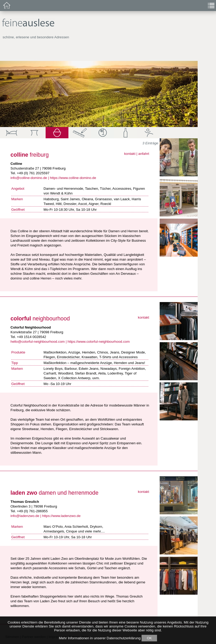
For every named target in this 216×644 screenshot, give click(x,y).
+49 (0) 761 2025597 (33, 173)
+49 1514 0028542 (31, 337)
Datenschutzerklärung (124, 638)
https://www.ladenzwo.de (61, 516)
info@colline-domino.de (29, 178)
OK (149, 638)
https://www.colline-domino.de (73, 178)
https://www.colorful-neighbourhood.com (99, 342)
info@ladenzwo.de (25, 516)
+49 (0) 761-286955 (32, 511)
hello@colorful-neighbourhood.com (38, 342)
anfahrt (144, 154)
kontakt (130, 154)
